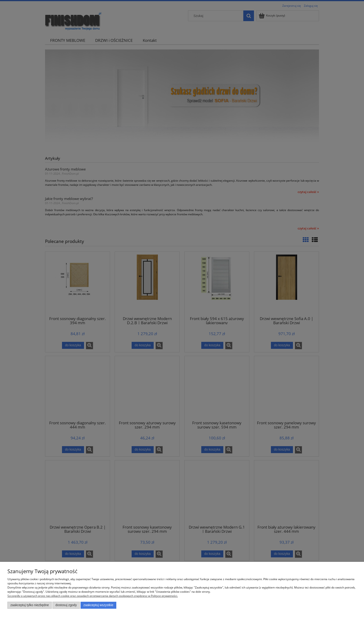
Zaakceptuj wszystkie (98, 605)
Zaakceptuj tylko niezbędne (30, 605)
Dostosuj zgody (66, 605)
